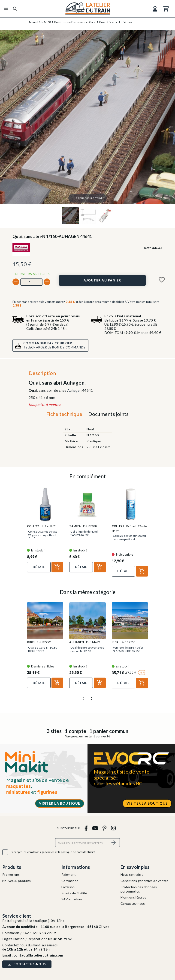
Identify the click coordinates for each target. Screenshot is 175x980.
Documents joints (109, 414)
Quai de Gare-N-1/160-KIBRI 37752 (43, 649)
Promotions (11, 874)
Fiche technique (64, 414)
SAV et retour (72, 899)
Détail (39, 567)
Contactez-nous (133, 903)
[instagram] (113, 828)
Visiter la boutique (60, 803)
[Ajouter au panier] (102, 280)
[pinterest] (105, 828)
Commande (70, 881)
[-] (16, 282)
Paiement (69, 874)
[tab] (64, 415)
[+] (47, 282)
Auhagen (74, 390)
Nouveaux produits (17, 881)
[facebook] (86, 828)
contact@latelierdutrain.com (38, 955)
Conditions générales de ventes (145, 881)
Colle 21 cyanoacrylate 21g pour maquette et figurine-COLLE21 (43, 535)
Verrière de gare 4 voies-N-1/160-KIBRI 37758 (129, 649)
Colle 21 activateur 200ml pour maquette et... (129, 537)
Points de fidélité (74, 893)
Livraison (68, 887)
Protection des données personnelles (139, 889)
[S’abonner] (114, 843)
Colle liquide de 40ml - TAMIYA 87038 (85, 533)
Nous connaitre (132, 874)
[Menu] (6, 9)
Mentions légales (133, 897)
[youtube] (95, 828)
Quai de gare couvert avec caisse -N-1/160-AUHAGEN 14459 (87, 651)
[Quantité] (31, 282)
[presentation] (83, 696)
